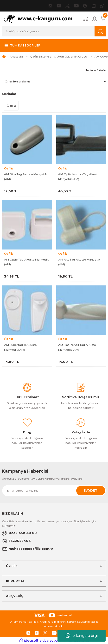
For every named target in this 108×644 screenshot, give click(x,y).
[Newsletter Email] (54, 491)
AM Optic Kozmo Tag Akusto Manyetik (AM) (79, 177)
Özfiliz (9, 168)
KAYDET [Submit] (91, 490)
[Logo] (40, 19)
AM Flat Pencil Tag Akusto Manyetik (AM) (77, 347)
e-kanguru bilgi (82, 636)
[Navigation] (22, 46)
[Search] (54, 31)
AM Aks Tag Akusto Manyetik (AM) (79, 262)
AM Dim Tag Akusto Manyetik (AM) (25, 177)
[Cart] (103, 19)
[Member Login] (94, 19)
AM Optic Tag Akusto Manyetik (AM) (26, 262)
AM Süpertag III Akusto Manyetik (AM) (20, 347)
